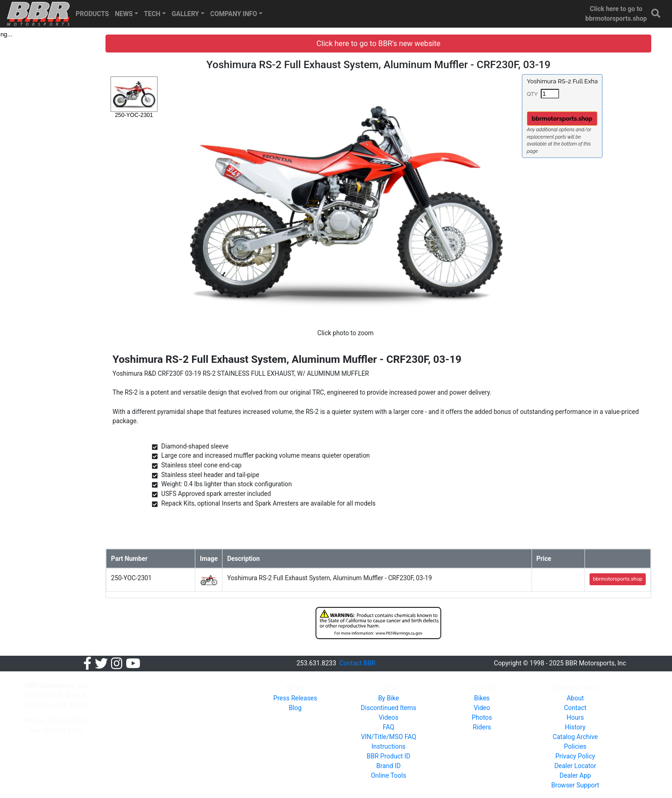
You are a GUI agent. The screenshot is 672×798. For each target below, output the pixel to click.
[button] (656, 14)
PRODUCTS (92, 14)
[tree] (63, 34)
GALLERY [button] (185, 14)
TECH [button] (152, 14)
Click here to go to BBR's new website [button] (392, 44)
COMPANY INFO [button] (234, 14)
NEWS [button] (124, 14)
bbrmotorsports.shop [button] (569, 119)
